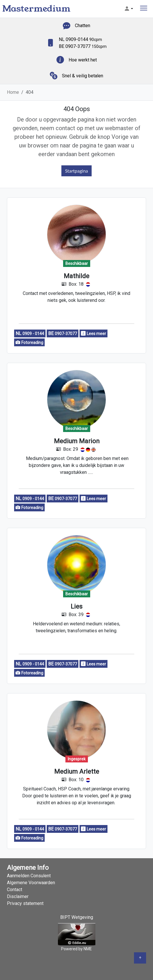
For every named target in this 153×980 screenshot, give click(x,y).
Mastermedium (36, 9)
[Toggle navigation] (144, 9)
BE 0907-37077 (83, 46)
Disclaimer (18, 896)
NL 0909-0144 (80, 39)
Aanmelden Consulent (29, 876)
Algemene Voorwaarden (31, 883)
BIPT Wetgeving (77, 917)
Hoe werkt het (83, 60)
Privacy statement (25, 903)
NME (88, 949)
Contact (15, 890)
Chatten (83, 26)
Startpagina (77, 171)
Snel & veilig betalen (83, 76)
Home (13, 92)
